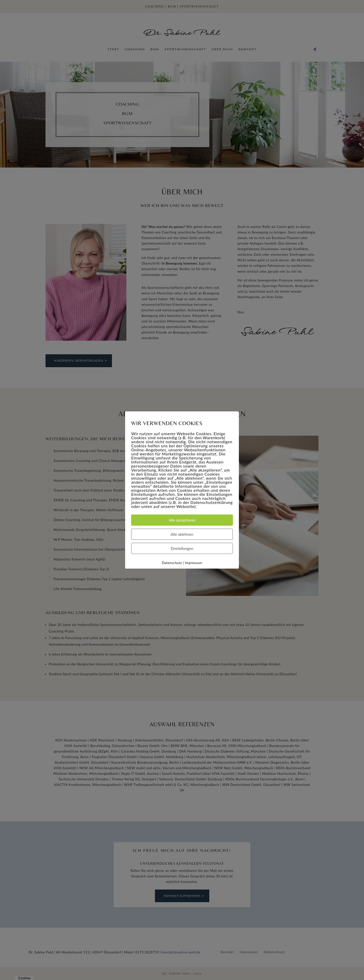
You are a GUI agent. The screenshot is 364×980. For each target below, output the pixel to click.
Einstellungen (182, 548)
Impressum (193, 563)
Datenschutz (172, 563)
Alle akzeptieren (182, 520)
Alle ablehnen (182, 534)
